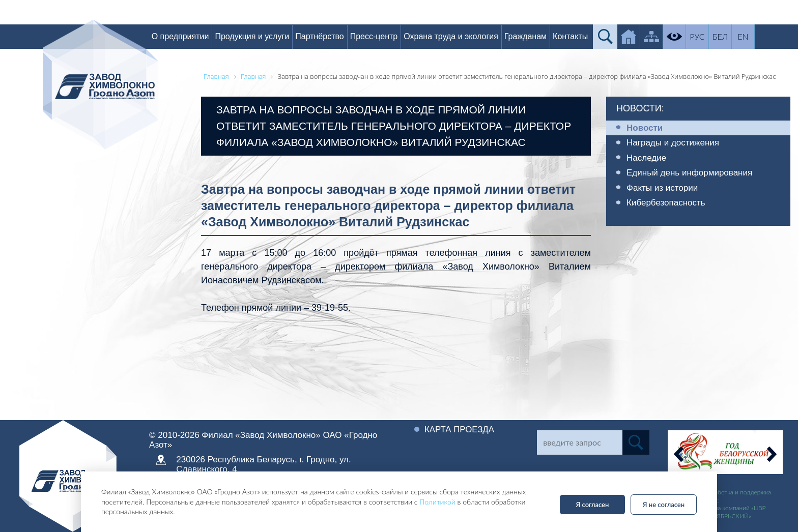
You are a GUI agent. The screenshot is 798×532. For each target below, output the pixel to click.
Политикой (437, 502)
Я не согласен (664, 505)
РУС (708, 36)
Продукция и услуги (263, 36)
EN (754, 36)
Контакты (581, 36)
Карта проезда (462, 429)
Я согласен (593, 505)
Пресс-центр (385, 36)
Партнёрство (330, 36)
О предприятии (191, 36)
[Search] (579, 442)
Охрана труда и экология (462, 36)
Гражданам (536, 36)
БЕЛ (731, 36)
